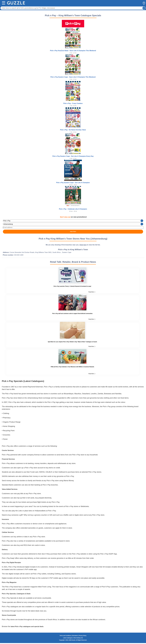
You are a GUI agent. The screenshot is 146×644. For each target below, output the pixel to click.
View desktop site (78, 638)
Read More (92, 292)
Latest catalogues (68, 638)
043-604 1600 (19, 255)
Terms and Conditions (65, 636)
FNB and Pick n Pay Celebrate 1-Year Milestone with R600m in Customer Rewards (72, 367)
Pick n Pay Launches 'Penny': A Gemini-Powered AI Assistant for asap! (72, 286)
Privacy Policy (83, 636)
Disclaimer (75, 636)
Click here (83, 245)
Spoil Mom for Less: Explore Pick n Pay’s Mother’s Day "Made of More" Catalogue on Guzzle (72, 342)
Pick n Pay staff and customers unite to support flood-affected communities (72, 314)
